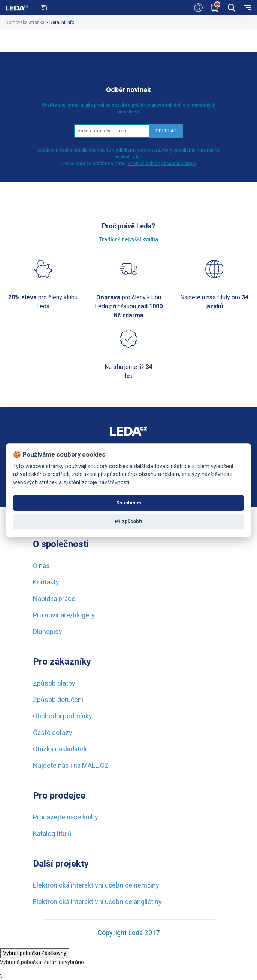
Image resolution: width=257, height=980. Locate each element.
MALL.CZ (95, 765)
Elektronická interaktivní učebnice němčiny (96, 885)
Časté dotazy (53, 732)
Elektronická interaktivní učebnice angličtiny (97, 902)
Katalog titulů (52, 834)
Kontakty (46, 582)
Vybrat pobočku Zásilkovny (35, 953)
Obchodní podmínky (63, 716)
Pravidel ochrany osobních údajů (162, 164)
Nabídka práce (54, 599)
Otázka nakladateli (60, 749)
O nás (41, 566)
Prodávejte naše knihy (66, 817)
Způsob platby (54, 683)
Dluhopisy (48, 631)
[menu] (247, 7)
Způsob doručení (58, 700)
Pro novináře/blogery (64, 615)
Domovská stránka (25, 22)
